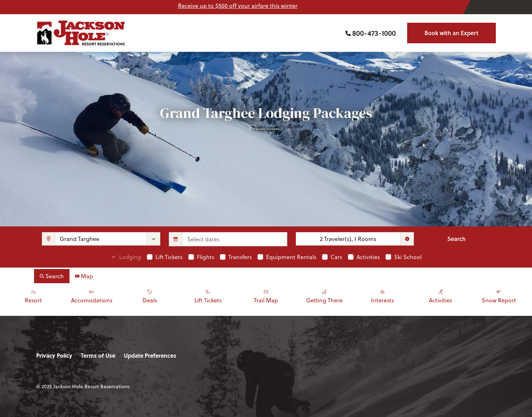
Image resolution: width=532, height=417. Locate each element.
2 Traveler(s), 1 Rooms (348, 239)
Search (456, 239)
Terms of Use (98, 355)
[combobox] (101, 239)
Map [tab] (84, 276)
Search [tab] (52, 276)
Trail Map (266, 296)
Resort (33, 296)
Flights (206, 257)
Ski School (408, 257)
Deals (150, 296)
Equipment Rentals (291, 257)
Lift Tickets (169, 257)
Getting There (324, 296)
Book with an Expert (451, 33)
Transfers (240, 257)
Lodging (130, 257)
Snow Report (499, 296)
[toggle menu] (154, 239)
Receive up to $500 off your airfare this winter (238, 6)
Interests (382, 296)
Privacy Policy (54, 355)
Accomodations (92, 296)
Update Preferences (150, 355)
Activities (368, 257)
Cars (336, 257)
